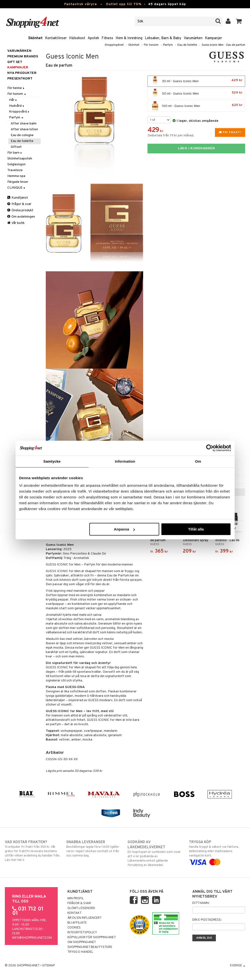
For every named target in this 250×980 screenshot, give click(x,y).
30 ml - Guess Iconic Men (196, 81)
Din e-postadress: (207, 920)
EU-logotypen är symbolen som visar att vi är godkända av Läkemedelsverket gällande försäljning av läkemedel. (156, 853)
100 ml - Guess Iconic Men (196, 106)
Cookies (74, 928)
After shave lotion (24, 129)
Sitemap (48, 966)
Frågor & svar (19, 204)
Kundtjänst (18, 198)
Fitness (107, 38)
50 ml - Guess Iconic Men (196, 94)
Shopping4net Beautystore (90, 947)
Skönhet (35, 38)
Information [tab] (125, 461)
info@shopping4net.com (32, 938)
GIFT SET (15, 62)
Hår (13, 100)
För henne (16, 88)
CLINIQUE (17, 188)
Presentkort (20, 79)
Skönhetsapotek (20, 159)
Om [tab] (198, 461)
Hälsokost (77, 38)
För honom (151, 45)
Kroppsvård (19, 112)
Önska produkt (20, 210)
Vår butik (16, 223)
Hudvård (17, 106)
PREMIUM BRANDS (23, 57)
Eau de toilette (187, 45)
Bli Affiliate (77, 923)
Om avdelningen (21, 217)
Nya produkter (22, 73)
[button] (239, 21)
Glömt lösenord (81, 908)
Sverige (237, 966)
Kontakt (74, 913)
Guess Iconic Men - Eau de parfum (223, 45)
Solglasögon (16, 164)
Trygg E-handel (80, 952)
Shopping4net (114, 45)
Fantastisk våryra (81, 4)
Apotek (93, 38)
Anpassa (125, 529)
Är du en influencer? (84, 918)
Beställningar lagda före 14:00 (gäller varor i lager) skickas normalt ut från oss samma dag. (94, 849)
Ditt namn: (201, 903)
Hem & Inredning (129, 38)
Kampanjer (213, 38)
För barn (15, 153)
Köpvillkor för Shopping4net (92, 937)
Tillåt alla (196, 529)
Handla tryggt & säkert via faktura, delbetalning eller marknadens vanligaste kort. (217, 852)
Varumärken (193, 38)
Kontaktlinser (56, 38)
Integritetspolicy (82, 933)
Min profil (76, 899)
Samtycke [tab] (52, 461)
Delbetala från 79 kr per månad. (171, 136)
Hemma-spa (16, 176)
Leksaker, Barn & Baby (163, 38)
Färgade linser (18, 182)
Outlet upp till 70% (124, 4)
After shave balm (24, 124)
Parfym (168, 45)
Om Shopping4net (82, 942)
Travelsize (15, 170)
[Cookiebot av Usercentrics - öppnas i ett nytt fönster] (210, 448)
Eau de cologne (22, 135)
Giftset (16, 147)
